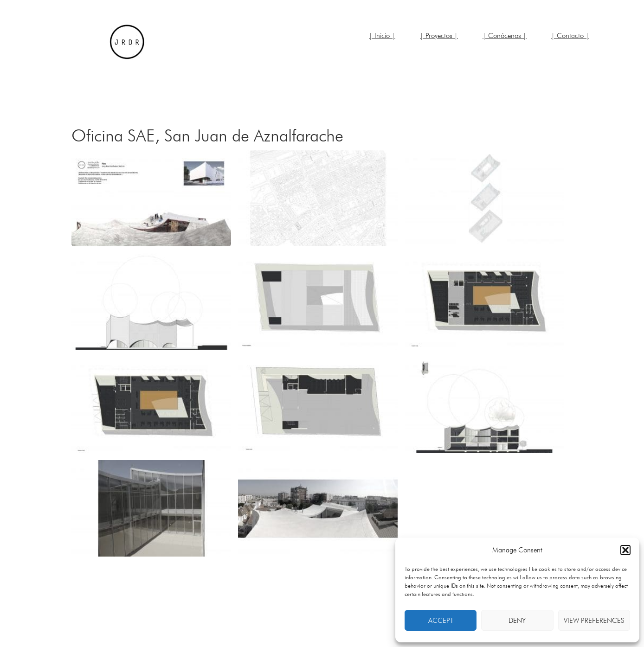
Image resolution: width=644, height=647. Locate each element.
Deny (517, 621)
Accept (441, 621)
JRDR (127, 42)
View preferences (594, 621)
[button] (625, 550)
